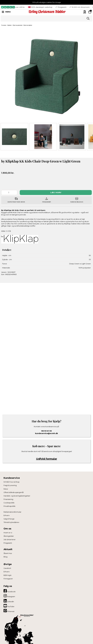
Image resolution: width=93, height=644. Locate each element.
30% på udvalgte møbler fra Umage (47, 2)
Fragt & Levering (10, 485)
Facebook (10, 591)
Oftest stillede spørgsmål (14, 492)
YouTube (9, 606)
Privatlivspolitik (9, 506)
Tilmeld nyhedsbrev (11, 522)
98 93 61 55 (46, 431)
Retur (6, 489)
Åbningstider (9, 536)
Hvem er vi (8, 533)
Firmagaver (8, 579)
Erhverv (7, 515)
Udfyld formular (47, 459)
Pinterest (9, 611)
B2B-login (8, 575)
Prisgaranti (8, 543)
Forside (4, 25)
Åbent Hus (8, 553)
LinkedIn (9, 601)
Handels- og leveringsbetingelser (17, 496)
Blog (5, 557)
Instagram (9, 596)
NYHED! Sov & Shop (12, 482)
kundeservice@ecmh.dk (46, 433)
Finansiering (8, 499)
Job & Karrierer (10, 539)
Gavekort (7, 568)
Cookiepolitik (9, 503)
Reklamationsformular (12, 512)
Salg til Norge (9, 519)
